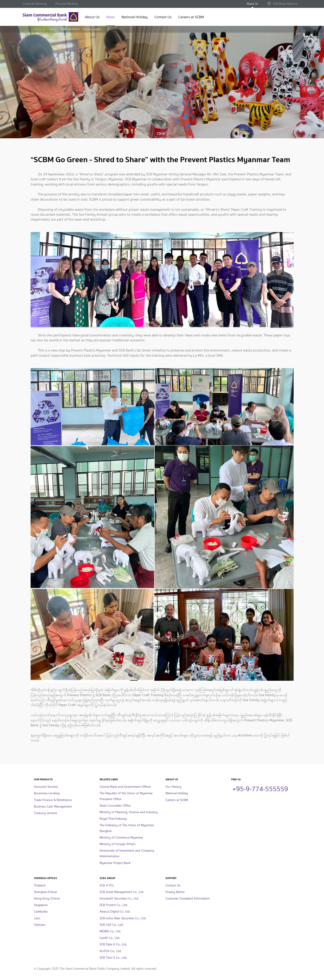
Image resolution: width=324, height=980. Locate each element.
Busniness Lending (47, 793)
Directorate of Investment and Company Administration (127, 853)
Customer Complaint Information (188, 898)
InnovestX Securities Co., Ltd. (119, 898)
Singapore (41, 905)
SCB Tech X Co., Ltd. (113, 958)
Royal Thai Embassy (113, 819)
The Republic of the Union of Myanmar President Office (126, 796)
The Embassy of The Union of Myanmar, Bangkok (127, 828)
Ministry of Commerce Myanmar (121, 838)
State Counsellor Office (115, 806)
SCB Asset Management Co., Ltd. (122, 892)
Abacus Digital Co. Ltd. (115, 912)
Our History (173, 787)
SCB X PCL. (107, 885)
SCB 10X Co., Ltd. (112, 925)
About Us (252, 4)
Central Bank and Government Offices (125, 787)
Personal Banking (67, 4)
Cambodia (41, 912)
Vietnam (40, 925)
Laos (37, 918)
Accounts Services (46, 787)
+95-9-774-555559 (260, 788)
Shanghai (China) (45, 892)
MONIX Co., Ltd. (110, 931)
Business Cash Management (53, 807)
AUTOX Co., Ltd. (111, 951)
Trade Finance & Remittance (53, 800)
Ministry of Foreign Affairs (118, 844)
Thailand (40, 885)
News (111, 17)
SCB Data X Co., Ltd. (113, 944)
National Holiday (135, 17)
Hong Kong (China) (47, 898)
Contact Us (163, 17)
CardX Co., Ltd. (110, 938)
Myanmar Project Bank (115, 863)
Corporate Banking (35, 4)
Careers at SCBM (191, 17)
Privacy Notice (175, 892)
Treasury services (46, 813)
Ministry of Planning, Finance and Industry (129, 812)
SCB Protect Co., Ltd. (114, 905)
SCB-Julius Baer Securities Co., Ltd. (123, 918)
